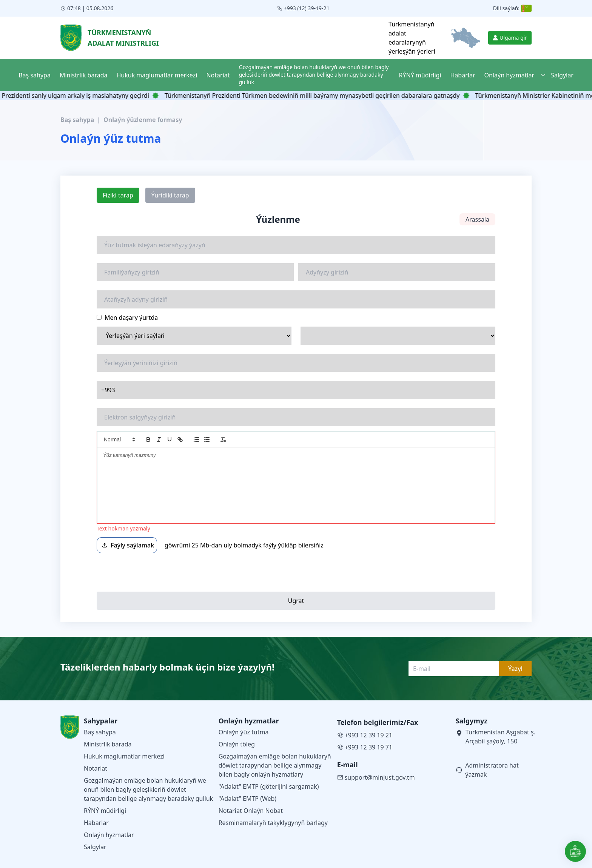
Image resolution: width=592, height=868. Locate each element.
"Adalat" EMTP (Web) (248, 799)
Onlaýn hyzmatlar (109, 835)
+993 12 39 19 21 (365, 735)
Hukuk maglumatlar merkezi (124, 756)
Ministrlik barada (108, 744)
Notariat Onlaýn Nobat (251, 811)
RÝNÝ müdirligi (105, 811)
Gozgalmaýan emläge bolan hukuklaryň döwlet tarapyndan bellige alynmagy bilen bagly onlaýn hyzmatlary (275, 765)
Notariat (96, 768)
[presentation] (154, 572)
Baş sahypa (77, 120)
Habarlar (96, 823)
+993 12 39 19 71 (365, 747)
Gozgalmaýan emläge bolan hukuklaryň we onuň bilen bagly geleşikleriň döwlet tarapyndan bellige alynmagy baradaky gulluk (148, 789)
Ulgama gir (510, 38)
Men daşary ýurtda (127, 318)
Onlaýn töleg (237, 744)
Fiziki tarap (118, 195)
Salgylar (95, 847)
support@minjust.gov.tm (376, 777)
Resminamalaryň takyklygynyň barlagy (273, 823)
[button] (119, 439)
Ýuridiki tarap (170, 195)
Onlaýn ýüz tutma (244, 732)
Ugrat (296, 601)
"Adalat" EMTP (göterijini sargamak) (269, 786)
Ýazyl (515, 669)
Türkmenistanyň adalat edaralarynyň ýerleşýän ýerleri (412, 38)
